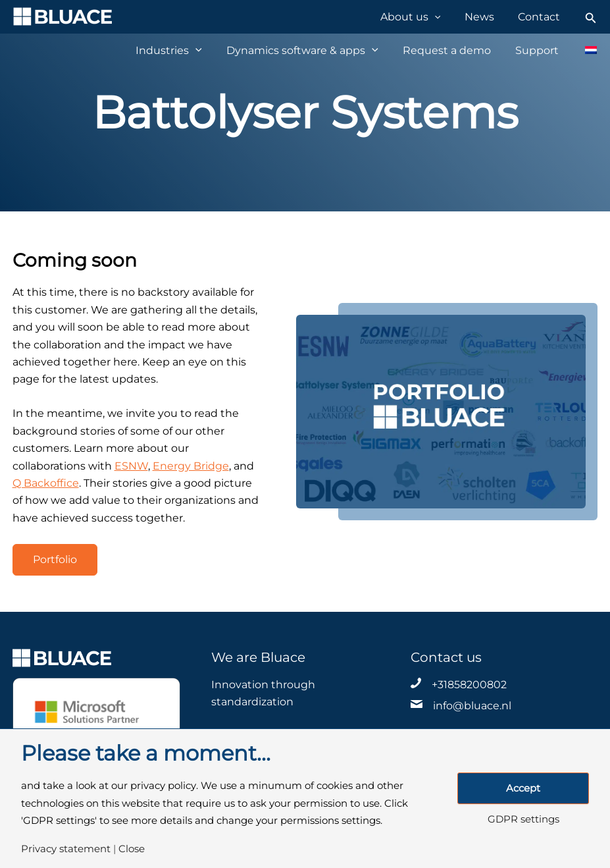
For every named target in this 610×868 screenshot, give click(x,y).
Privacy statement (66, 849)
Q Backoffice (46, 483)
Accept (523, 788)
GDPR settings (523, 820)
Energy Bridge (191, 466)
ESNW (131, 466)
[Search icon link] (591, 17)
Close (132, 849)
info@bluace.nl (472, 706)
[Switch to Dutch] (584, 50)
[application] (447, 16)
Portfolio (55, 559)
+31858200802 (469, 685)
